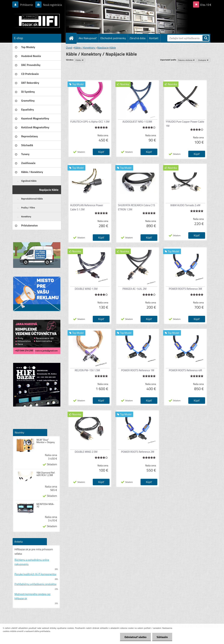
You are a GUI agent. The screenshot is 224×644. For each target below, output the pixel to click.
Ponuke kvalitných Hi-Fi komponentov (35, 574)
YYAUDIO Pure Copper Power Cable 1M (185, 124)
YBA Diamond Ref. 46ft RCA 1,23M (46, 474)
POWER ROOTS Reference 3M (185, 289)
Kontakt (154, 38)
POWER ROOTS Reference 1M (138, 370)
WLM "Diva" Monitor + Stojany (46, 441)
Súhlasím (162, 637)
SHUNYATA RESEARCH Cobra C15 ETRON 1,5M (136, 207)
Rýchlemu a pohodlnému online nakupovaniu (32, 562)
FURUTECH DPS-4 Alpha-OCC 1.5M (90, 122)
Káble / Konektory (85, 48)
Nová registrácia (52, 5)
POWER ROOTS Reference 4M (185, 370)
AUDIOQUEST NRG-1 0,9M (137, 122)
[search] (206, 38)
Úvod (69, 48)
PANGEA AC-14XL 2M (134, 289)
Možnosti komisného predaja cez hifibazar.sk (33, 596)
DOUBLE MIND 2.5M (86, 452)
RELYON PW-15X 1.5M (87, 370)
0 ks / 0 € (206, 5)
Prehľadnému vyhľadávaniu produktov (35, 584)
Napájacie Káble (107, 48)
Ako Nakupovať (88, 38)
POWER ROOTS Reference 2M (138, 452)
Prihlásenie (27, 5)
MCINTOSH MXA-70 (45, 505)
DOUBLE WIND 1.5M (86, 289)
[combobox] (187, 60)
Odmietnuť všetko (135, 637)
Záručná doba (137, 38)
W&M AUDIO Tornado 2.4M (185, 205)
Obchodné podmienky (113, 38)
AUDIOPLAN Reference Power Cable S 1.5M (87, 207)
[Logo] (36, 21)
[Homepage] (73, 38)
